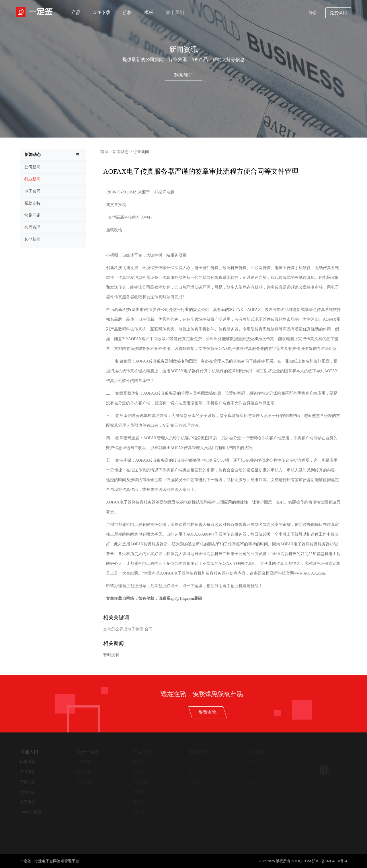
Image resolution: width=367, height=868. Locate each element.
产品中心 (142, 752)
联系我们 (183, 75)
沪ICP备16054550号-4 (329, 861)
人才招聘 (84, 782)
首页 (104, 152)
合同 (149, 629)
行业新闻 (141, 152)
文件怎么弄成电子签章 (123, 629)
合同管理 (140, 772)
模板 (149, 12)
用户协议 (197, 772)
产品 (76, 12)
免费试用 (338, 13)
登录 (313, 13)
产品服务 (28, 772)
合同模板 (28, 802)
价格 (127, 12)
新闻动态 (121, 152)
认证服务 (140, 792)
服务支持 (199, 752)
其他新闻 (254, 782)
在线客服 (197, 782)
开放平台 (140, 802)
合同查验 (140, 782)
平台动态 (28, 782)
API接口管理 (31, 812)
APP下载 (102, 12)
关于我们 (175, 12)
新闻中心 (254, 762)
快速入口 (29, 752)
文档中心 (28, 792)
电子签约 (140, 762)
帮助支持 (197, 762)
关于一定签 (88, 752)
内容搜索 (28, 762)
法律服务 (140, 812)
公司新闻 (254, 772)
